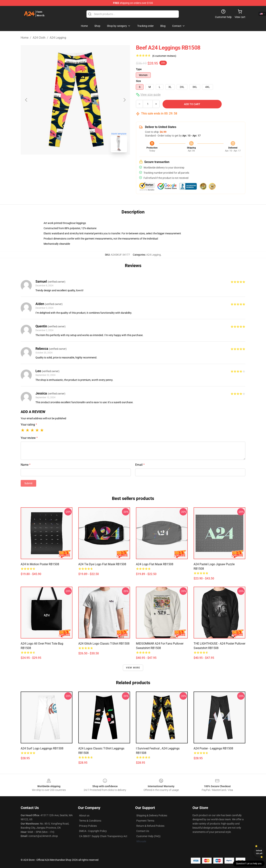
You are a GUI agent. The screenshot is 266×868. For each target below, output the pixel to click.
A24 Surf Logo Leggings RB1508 (42, 748)
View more (133, 668)
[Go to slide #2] (85, 164)
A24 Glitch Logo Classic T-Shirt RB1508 (104, 644)
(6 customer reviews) (164, 56)
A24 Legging (58, 38)
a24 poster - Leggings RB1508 (213, 748)
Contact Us (143, 831)
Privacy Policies (88, 826)
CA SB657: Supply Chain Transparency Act (103, 836)
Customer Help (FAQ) (148, 836)
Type (139, 69)
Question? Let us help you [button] (249, 864)
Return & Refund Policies (150, 826)
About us (84, 815)
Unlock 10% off (259, 852)
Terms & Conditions (90, 821)
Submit (28, 483)
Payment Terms (145, 821)
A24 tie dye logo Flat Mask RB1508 (102, 564)
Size (138, 81)
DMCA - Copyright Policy (93, 831)
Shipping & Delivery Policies (152, 815)
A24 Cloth (39, 38)
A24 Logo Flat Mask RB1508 (155, 564)
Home (25, 38)
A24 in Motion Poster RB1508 (40, 564)
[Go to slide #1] (66, 164)
